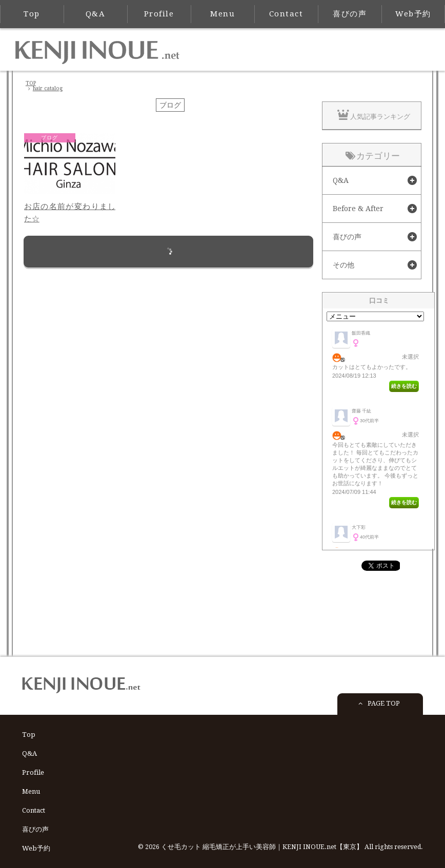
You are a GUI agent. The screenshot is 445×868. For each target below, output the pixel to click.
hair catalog (48, 88)
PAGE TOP (377, 706)
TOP (31, 83)
